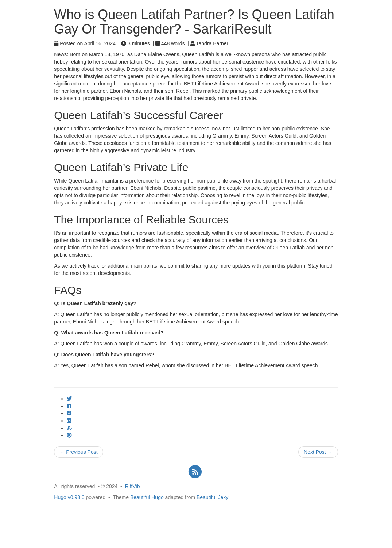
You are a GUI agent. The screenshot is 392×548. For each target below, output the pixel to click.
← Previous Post (78, 452)
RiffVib (133, 486)
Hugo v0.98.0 (69, 497)
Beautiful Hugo (147, 497)
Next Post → (318, 452)
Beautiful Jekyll (214, 497)
